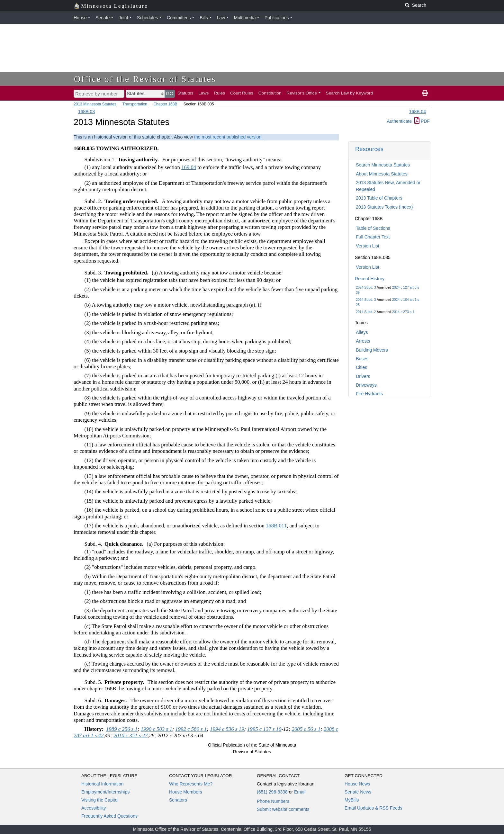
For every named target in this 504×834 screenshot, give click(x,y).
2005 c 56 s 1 (306, 729)
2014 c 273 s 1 (403, 312)
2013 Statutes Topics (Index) (384, 207)
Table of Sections (373, 228)
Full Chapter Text (373, 237)
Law (221, 18)
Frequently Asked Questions (109, 816)
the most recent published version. (228, 137)
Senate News (358, 792)
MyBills (352, 800)
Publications (277, 18)
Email (300, 792)
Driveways (366, 385)
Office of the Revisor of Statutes (145, 79)
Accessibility (94, 808)
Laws (204, 93)
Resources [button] (369, 149)
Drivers (363, 376)
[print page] (425, 93)
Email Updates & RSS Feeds (373, 808)
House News (357, 784)
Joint (123, 18)
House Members (186, 792)
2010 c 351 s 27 (130, 735)
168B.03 (86, 112)
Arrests (363, 341)
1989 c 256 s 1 (122, 729)
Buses (362, 359)
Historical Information (103, 784)
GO (170, 93)
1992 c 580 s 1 (191, 729)
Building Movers (372, 350)
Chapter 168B (165, 104)
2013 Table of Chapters (379, 198)
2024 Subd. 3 (366, 287)
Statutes (185, 93)
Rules (219, 93)
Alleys (362, 332)
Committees (179, 18)
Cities (361, 367)
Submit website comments (283, 809)
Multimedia (245, 18)
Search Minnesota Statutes (383, 165)
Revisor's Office (302, 93)
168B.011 (276, 526)
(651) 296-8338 (272, 792)
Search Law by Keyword (350, 93)
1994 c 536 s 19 (227, 729)
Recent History (370, 279)
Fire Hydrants (369, 394)
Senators (178, 800)
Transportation (135, 104)
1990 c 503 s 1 (157, 729)
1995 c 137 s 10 (264, 729)
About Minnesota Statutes (382, 174)
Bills (204, 18)
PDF (422, 121)
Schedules (147, 18)
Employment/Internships (105, 792)
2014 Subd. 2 (366, 312)
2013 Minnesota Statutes (95, 104)
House (80, 18)
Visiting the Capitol (100, 800)
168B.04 (418, 112)
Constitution (270, 93)
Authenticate (399, 121)
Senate (103, 18)
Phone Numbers (273, 801)
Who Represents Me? (191, 784)
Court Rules (242, 93)
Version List (367, 246)
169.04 (189, 167)
